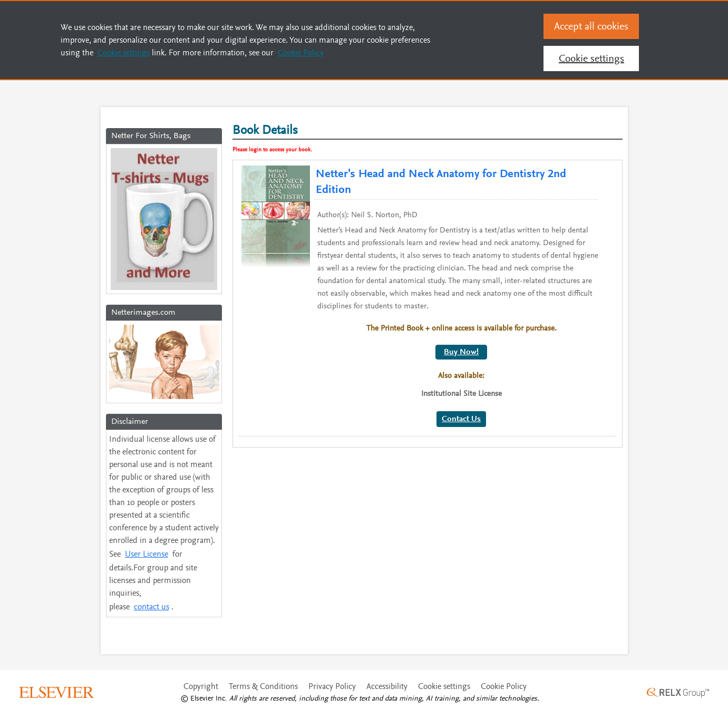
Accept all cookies (591, 26)
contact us (154, 619)
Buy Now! (461, 341)
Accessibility (387, 701)
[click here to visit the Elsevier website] (56, 706)
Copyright (201, 701)
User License (149, 562)
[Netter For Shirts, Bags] (164, 221)
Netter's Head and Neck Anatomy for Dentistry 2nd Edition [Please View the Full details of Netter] (423, 177)
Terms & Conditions (263, 701)
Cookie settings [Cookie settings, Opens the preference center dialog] (591, 58)
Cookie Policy (504, 701)
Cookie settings (444, 701)
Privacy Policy (332, 701)
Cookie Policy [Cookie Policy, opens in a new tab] (301, 53)
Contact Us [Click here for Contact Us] (461, 407)
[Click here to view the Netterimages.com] (164, 367)
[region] (364, 40)
